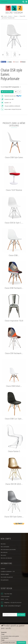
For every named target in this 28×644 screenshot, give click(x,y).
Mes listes (3, 544)
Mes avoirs (3, 555)
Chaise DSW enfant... (14, 386)
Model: (3, 87)
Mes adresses (4, 552)
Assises (10, 16)
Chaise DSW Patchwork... (14, 288)
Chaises (16, 16)
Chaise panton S (14, 451)
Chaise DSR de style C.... (14, 223)
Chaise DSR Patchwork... (14, 353)
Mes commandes (5, 547)
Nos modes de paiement (7, 577)
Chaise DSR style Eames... (14, 517)
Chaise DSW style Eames (14, 157)
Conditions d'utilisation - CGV (8, 571)
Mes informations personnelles (8, 550)
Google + (16, 62)
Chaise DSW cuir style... (14, 419)
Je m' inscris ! (21, 615)
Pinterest (23, 62)
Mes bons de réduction (6, 558)
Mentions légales (5, 574)
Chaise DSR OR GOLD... (14, 484)
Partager (3, 62)
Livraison (3, 569)
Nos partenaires (5, 580)
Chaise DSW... (14, 255)
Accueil (4, 16)
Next (19, 55)
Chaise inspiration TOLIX (14, 321)
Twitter (10, 62)
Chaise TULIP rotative (14, 190)
